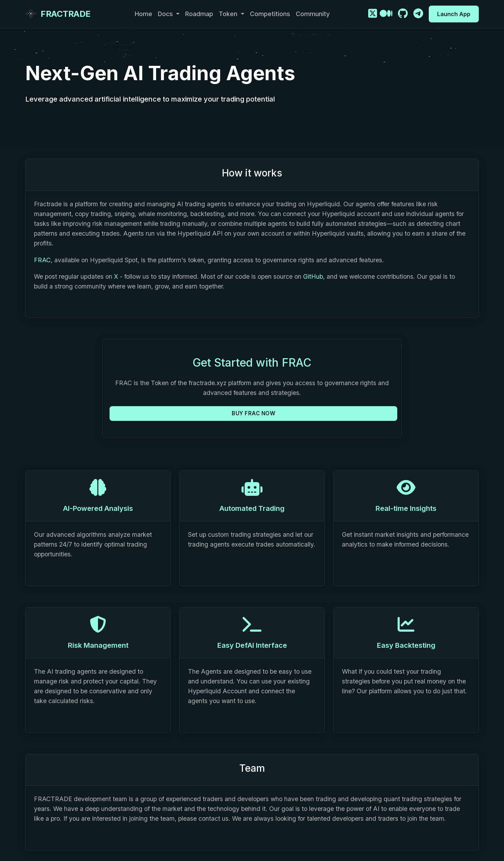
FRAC (42, 260)
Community (313, 14)
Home (143, 14)
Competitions (270, 14)
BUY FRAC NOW (253, 413)
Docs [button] (166, 14)
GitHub (313, 276)
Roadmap (199, 14)
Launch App (454, 14)
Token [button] (229, 14)
